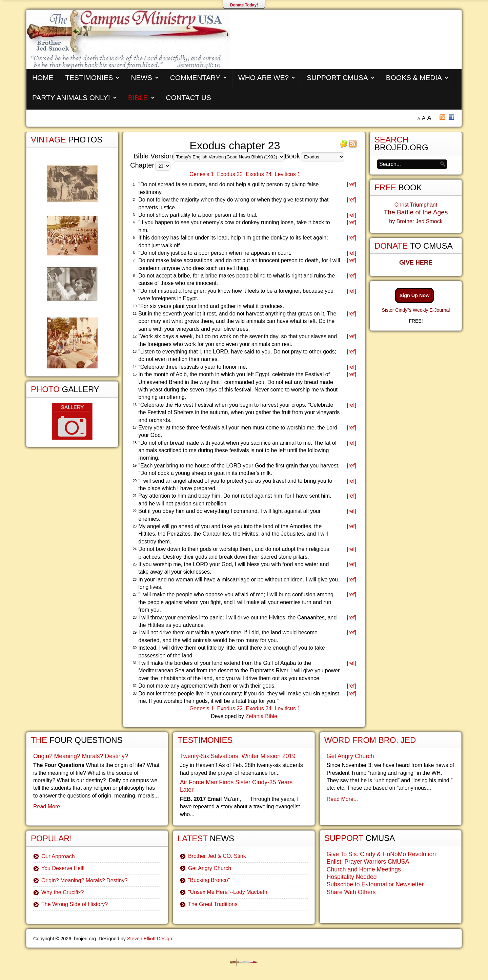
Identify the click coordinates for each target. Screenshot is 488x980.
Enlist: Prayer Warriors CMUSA (368, 862)
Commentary (195, 78)
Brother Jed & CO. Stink (217, 856)
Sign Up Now (415, 295)
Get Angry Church (210, 868)
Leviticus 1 (288, 174)
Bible (138, 98)
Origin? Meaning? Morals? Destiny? (81, 756)
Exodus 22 (230, 174)
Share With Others (351, 892)
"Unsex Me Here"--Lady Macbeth (228, 892)
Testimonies (89, 78)
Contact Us (189, 98)
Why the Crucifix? (63, 892)
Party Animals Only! (71, 98)
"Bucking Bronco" (209, 880)
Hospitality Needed (352, 877)
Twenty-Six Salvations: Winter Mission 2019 (238, 756)
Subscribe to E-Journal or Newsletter (375, 884)
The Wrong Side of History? (75, 904)
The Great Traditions (213, 904)
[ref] (351, 184)
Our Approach (58, 856)
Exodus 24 (259, 174)
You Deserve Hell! (63, 868)
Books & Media (414, 78)
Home (43, 78)
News (141, 78)
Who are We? (263, 78)
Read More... (49, 806)
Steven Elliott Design (150, 939)
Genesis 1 (202, 174)
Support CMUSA (337, 78)
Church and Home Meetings (364, 869)
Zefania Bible (261, 716)
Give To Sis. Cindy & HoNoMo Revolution (381, 854)
